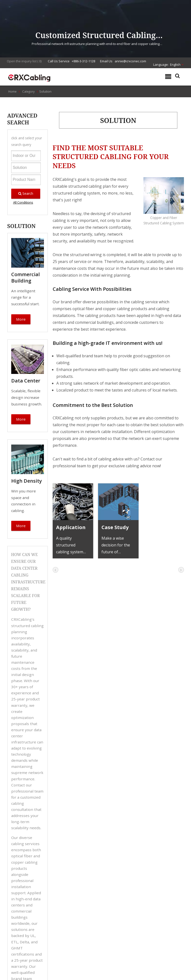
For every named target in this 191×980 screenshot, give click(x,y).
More (21, 319)
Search (26, 193)
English (175, 65)
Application (71, 527)
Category (28, 91)
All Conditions (23, 202)
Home (12, 91)
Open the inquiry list (22, 61)
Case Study (115, 527)
